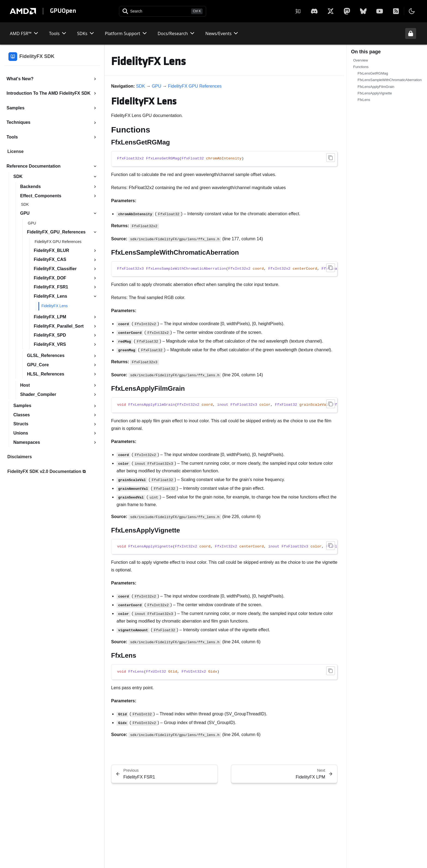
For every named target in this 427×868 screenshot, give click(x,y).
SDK (141, 86)
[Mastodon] (347, 11)
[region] (224, 269)
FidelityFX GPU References (195, 86)
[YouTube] (380, 11)
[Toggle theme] (412, 11)
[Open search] (163, 11)
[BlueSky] (363, 11)
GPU (156, 86)
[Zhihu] (298, 11)
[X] (314, 11)
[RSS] (396, 11)
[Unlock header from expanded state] (411, 33)
